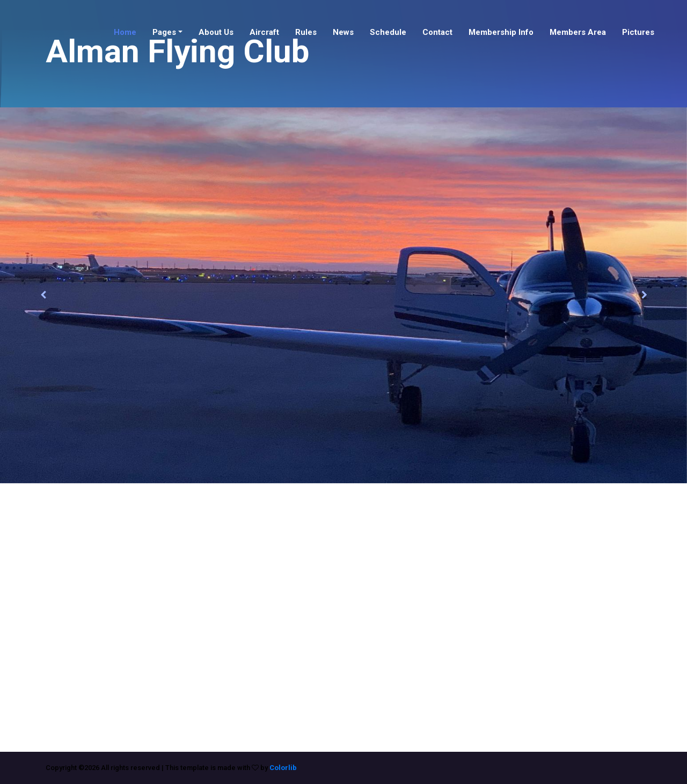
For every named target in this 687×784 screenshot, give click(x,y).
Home (125, 32)
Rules (306, 32)
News (343, 32)
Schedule (388, 32)
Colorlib (283, 768)
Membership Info (501, 32)
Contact (437, 32)
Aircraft (264, 32)
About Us (216, 32)
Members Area (578, 32)
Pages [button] (164, 32)
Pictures (638, 32)
